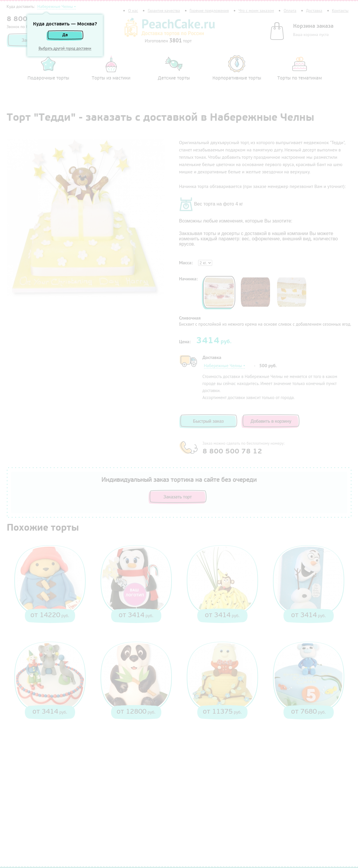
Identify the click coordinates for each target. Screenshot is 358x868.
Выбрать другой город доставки (65, 49)
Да (65, 35)
